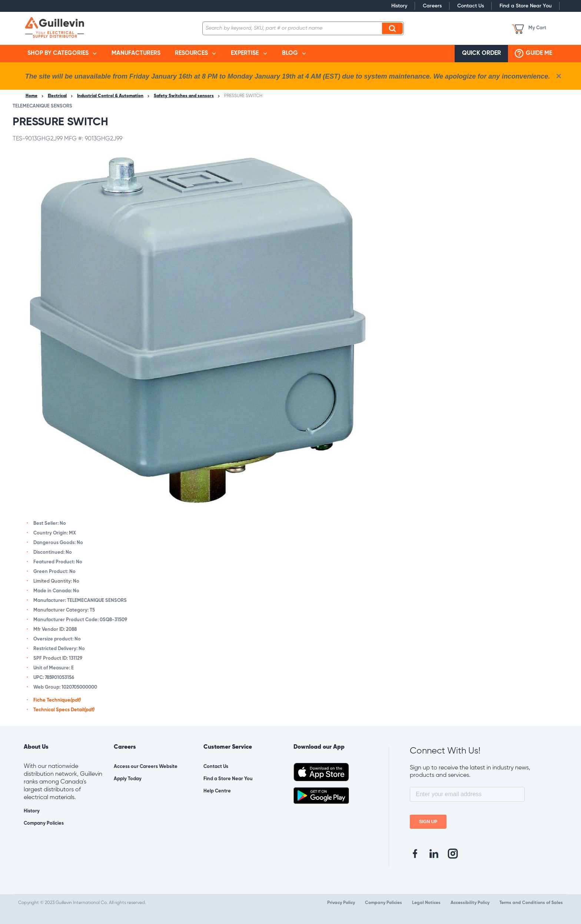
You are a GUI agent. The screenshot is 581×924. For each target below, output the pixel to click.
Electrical (57, 96)
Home (31, 96)
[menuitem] (62, 54)
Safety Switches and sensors (184, 96)
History (399, 6)
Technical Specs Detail (64, 710)
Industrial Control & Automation (110, 96)
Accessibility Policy (470, 903)
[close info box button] (559, 76)
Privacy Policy (341, 903)
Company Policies (44, 823)
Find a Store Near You (526, 6)
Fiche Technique (57, 700)
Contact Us (471, 6)
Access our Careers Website (146, 767)
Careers (432, 6)
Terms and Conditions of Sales (531, 903)
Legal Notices (426, 903)
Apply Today (128, 779)
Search (394, 28)
